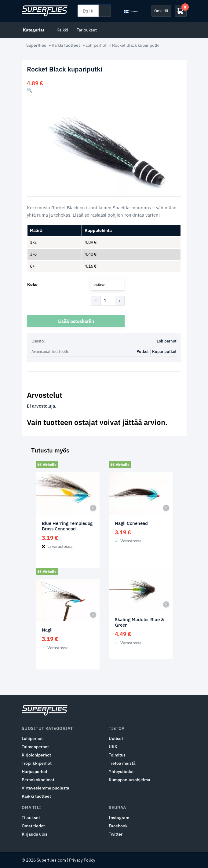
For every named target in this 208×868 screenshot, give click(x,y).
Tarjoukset (87, 30)
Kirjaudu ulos (35, 834)
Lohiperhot (96, 45)
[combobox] (108, 285)
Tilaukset (31, 818)
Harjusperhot (35, 771)
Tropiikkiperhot (37, 763)
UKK (113, 747)
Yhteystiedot (121, 771)
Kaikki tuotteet (66, 45)
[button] (29, 90)
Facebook (118, 826)
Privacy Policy (82, 860)
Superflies (36, 45)
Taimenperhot (35, 747)
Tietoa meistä (122, 763)
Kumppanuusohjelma (130, 780)
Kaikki (62, 30)
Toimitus (117, 755)
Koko (32, 284)
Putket (143, 352)
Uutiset (116, 738)
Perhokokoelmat (38, 780)
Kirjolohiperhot (36, 755)
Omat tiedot (33, 826)
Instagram (119, 818)
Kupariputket (164, 352)
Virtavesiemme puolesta (46, 788)
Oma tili (161, 11)
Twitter (116, 834)
